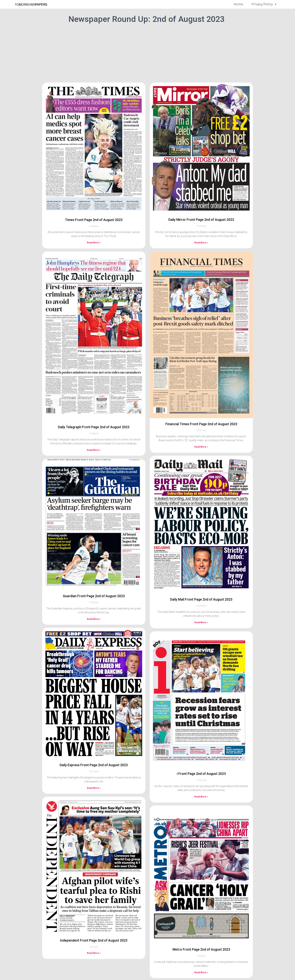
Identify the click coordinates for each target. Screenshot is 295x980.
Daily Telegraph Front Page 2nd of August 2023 (94, 427)
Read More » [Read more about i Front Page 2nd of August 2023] (201, 797)
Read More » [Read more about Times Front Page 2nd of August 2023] (94, 243)
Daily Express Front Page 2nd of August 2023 (94, 765)
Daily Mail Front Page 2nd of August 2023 (201, 599)
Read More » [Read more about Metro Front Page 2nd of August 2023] (201, 972)
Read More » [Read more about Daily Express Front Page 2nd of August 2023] (94, 788)
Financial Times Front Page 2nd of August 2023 (201, 424)
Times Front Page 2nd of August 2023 (94, 220)
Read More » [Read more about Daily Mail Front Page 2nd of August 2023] (201, 622)
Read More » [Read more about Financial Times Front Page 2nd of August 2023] (201, 447)
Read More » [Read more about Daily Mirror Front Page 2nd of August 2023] (201, 243)
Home (238, 4)
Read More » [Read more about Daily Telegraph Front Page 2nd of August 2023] (94, 450)
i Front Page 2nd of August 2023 (201, 774)
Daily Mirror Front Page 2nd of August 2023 (201, 220)
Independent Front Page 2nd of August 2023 (94, 940)
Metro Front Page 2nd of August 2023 (201, 949)
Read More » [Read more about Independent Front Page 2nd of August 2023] (94, 953)
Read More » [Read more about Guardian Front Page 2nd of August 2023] (94, 619)
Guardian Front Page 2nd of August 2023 (94, 596)
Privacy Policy (264, 4)
